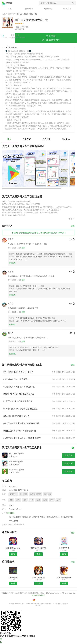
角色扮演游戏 (35, 494)
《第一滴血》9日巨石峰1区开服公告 (18, 372)
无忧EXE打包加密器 (38, 548)
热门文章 (46, 139)
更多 (73, 226)
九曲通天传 (13, 578)
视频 (45, 500)
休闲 (11, 500)
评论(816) (27, 139)
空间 (58, 500)
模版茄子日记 (64, 548)
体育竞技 (13, 494)
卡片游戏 (23, 494)
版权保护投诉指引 (38, 595)
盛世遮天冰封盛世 (13, 548)
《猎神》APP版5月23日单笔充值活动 (18, 394)
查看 (13, 554)
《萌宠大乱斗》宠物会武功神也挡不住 (19, 387)
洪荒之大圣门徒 (39, 578)
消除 (25, 500)
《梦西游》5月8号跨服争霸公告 (16, 416)
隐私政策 (11, 513)
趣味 (18, 500)
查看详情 (68, 455)
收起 (72, 219)
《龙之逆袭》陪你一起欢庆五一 (16, 379)
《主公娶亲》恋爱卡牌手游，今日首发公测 (20, 423)
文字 (31, 500)
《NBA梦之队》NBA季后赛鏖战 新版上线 (20, 409)
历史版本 (66, 139)
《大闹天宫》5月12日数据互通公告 (17, 401)
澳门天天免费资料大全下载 (7, 3)
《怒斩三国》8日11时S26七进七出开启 (19, 431)
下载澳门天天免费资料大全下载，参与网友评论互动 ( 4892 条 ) (38, 233)
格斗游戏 (48, 494)
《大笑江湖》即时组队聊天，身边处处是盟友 (21, 438)
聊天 (52, 500)
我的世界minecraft (64, 578)
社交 (38, 500)
